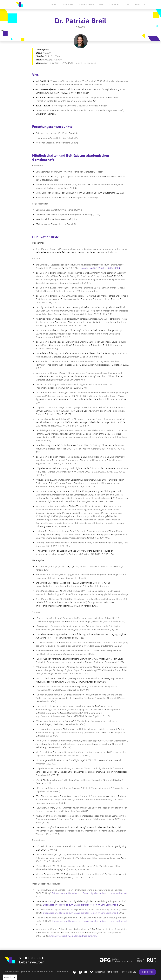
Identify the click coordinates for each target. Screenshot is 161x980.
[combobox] (10, 977)
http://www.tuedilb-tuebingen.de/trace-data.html (73, 936)
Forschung (68, 4)
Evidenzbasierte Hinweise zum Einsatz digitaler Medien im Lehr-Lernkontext (89, 893)
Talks (102, 4)
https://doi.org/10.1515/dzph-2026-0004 (99, 268)
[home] (20, 4)
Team (127, 4)
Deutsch (8, 977)
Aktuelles (140, 4)
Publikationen (86, 4)
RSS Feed (148, 972)
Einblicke (115, 4)
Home (54, 4)
